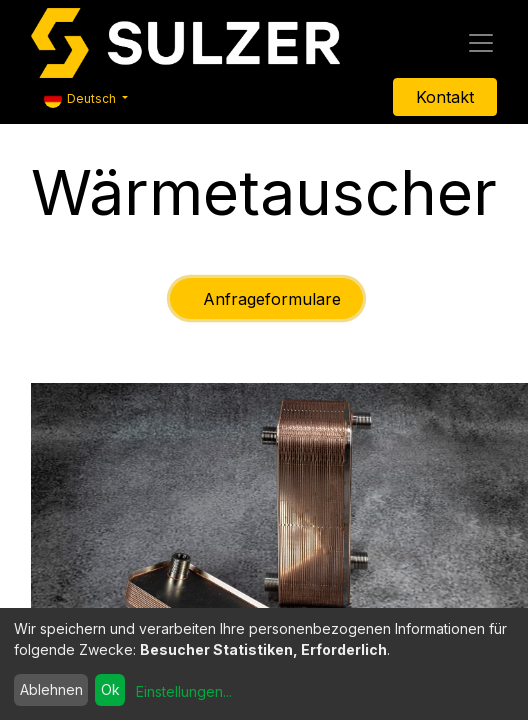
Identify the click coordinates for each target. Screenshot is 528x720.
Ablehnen (51, 689)
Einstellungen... (184, 691)
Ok (110, 689)
